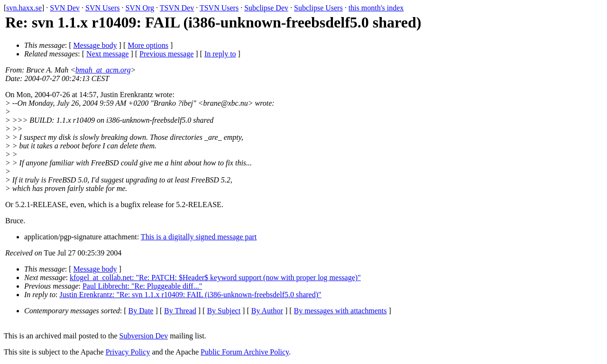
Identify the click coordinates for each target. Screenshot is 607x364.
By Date (141, 311)
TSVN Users (219, 8)
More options (148, 45)
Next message (107, 54)
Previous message (166, 54)
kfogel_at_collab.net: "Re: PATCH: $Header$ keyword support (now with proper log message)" (215, 278)
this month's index (376, 8)
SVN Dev (65, 8)
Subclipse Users (318, 8)
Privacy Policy (128, 352)
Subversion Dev (144, 336)
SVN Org (140, 8)
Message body (95, 45)
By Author (267, 311)
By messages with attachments (340, 311)
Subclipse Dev (266, 8)
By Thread (180, 311)
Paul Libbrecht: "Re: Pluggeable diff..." (142, 286)
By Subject (224, 311)
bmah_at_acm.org (103, 70)
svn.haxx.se (24, 8)
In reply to (220, 54)
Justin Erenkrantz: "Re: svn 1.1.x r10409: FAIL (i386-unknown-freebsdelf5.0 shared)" (191, 295)
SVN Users (102, 8)
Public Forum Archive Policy (245, 352)
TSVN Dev (177, 8)
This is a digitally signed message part (199, 237)
